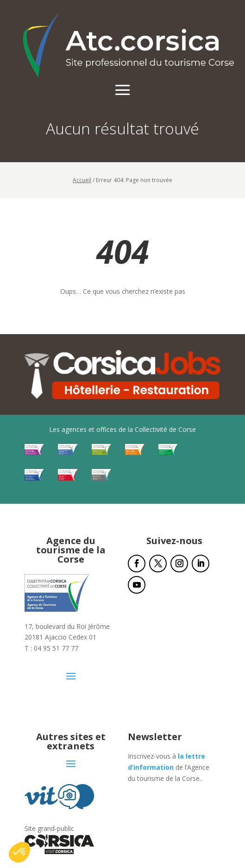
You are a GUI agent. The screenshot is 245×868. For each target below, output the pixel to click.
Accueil (82, 180)
